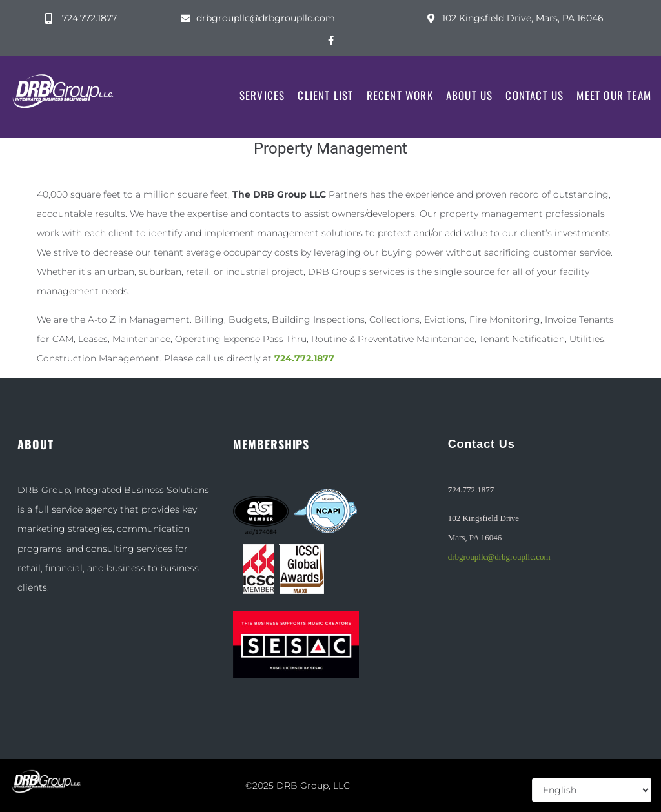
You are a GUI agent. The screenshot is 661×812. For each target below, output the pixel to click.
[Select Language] (592, 790)
